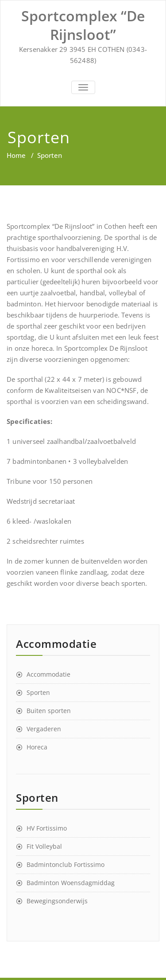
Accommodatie (48, 674)
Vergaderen (44, 729)
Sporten (38, 692)
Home (16, 155)
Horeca (37, 747)
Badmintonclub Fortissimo (66, 864)
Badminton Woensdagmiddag (71, 883)
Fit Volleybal (44, 846)
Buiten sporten (49, 711)
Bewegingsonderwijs (57, 901)
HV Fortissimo (47, 828)
